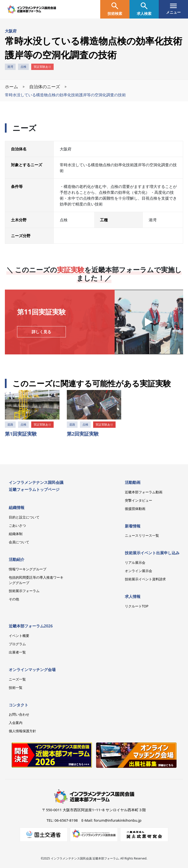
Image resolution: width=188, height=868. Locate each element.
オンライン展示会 (139, 571)
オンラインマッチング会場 (32, 670)
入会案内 (16, 723)
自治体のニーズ (45, 87)
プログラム (17, 644)
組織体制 (16, 534)
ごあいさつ (17, 525)
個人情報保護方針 (22, 731)
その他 (14, 599)
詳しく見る (41, 332)
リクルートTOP (137, 606)
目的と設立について (24, 517)
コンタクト (19, 705)
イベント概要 (19, 636)
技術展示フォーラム (24, 591)
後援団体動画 (135, 509)
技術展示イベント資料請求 (145, 579)
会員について (19, 542)
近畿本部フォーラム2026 (31, 626)
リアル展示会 (135, 562)
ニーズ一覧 (17, 679)
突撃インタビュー (139, 500)
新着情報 (133, 526)
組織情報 (17, 507)
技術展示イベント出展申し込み (152, 553)
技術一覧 (16, 688)
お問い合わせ (19, 714)
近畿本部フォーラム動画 (144, 492)
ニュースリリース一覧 (142, 535)
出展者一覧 (17, 652)
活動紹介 (17, 559)
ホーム (11, 87)
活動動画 (133, 482)
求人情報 (133, 596)
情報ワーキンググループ (28, 569)
